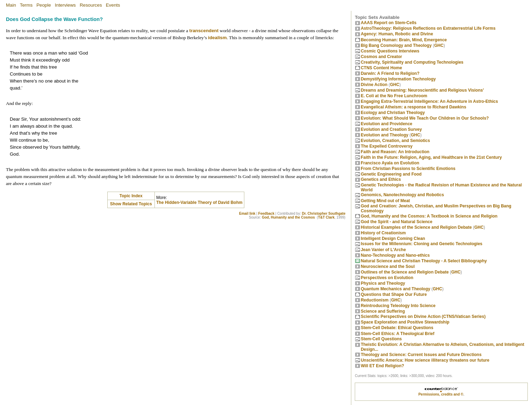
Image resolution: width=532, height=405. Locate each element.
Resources (91, 5)
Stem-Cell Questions (381, 339)
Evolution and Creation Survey (391, 129)
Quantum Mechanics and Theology (396, 289)
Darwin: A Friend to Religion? (390, 73)
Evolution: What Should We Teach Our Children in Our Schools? (425, 118)
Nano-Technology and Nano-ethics (395, 255)
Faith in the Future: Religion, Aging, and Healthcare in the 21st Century (431, 157)
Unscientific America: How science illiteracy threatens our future (425, 360)
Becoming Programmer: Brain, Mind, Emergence (404, 40)
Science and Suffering (383, 311)
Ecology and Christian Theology (393, 113)
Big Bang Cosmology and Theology (396, 45)
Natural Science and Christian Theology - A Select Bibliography (424, 261)
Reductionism (375, 300)
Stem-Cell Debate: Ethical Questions (397, 328)
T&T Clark (326, 217)
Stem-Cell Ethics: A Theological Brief (397, 334)
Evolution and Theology (384, 135)
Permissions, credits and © (441, 394)
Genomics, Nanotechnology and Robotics (402, 195)
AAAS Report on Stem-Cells (389, 23)
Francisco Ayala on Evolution (390, 163)
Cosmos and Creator (381, 57)
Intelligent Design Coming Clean (393, 239)
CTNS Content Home (381, 68)
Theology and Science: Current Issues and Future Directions (421, 355)
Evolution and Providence (386, 124)
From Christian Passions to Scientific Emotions (408, 169)
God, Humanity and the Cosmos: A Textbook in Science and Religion (429, 216)
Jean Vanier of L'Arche (383, 250)
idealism (217, 38)
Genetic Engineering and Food (391, 174)
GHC (439, 45)
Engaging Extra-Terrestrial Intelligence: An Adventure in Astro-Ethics (429, 101)
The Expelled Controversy (387, 146)
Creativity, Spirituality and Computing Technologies (412, 62)
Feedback (266, 214)
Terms (26, 5)
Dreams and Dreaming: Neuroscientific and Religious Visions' (422, 90)
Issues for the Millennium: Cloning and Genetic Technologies (422, 244)
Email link (247, 214)
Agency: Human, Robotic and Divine (397, 34)
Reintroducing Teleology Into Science (398, 306)
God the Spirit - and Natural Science (397, 222)
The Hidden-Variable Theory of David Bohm (199, 202)
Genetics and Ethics (381, 179)
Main (11, 5)
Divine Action (374, 85)
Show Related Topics (131, 204)
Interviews (65, 5)
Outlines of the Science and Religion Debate (405, 272)
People (44, 5)
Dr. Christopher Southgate (324, 214)
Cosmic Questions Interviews (390, 51)
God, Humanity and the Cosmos (288, 217)
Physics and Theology (383, 283)
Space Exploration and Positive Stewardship (405, 322)
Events (113, 5)
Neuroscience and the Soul (388, 267)
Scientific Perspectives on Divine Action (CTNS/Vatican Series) (423, 317)
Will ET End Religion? (382, 366)
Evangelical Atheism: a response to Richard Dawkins (414, 107)
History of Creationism (383, 233)
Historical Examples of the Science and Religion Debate (416, 227)
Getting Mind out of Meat (385, 201)
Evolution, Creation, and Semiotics (395, 141)
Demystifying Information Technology (398, 79)
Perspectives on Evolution (387, 278)
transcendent (204, 31)
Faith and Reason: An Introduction (395, 152)
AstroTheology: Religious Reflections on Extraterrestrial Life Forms (428, 28)
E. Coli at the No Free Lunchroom (394, 96)
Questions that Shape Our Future (394, 294)
